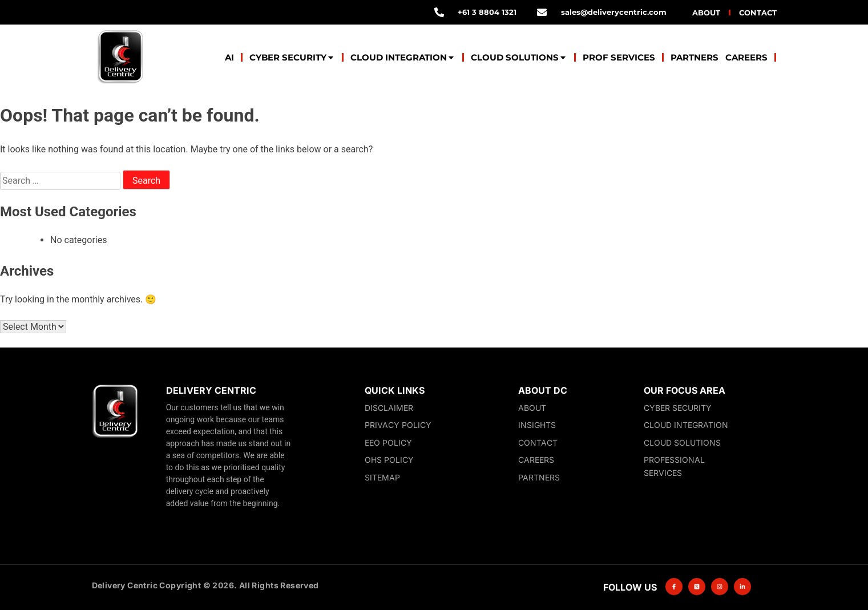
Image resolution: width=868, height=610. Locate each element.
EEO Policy (388, 443)
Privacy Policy (398, 425)
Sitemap (382, 477)
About (706, 13)
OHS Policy (389, 460)
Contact (758, 13)
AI (229, 57)
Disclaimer (389, 408)
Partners (695, 57)
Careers (746, 57)
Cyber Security (292, 57)
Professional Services (674, 466)
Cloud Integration (403, 57)
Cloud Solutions (519, 57)
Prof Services (619, 57)
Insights (537, 425)
